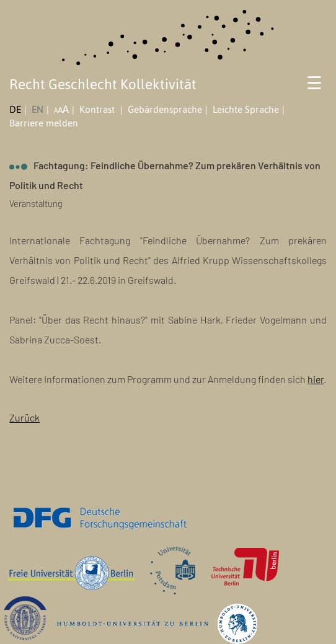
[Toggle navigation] (315, 87)
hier (316, 379)
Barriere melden (44, 123)
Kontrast (98, 110)
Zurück (24, 417)
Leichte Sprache (246, 110)
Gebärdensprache (165, 110)
